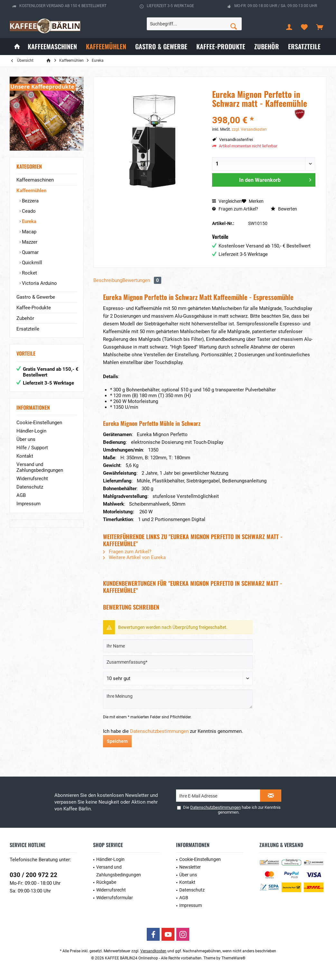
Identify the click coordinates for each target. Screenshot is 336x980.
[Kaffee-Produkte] (221, 47)
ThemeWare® (233, 958)
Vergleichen (227, 201)
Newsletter (190, 867)
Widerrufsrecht (32, 479)
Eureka (28, 221)
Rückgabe (106, 882)
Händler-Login (31, 431)
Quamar (30, 252)
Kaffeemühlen (31, 191)
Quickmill (31, 263)
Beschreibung (108, 280)
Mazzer (29, 242)
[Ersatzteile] (304, 47)
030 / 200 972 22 (33, 875)
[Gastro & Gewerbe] (161, 47)
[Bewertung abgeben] (178, 678)
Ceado (28, 211)
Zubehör (25, 318)
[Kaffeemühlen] (106, 47)
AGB (21, 495)
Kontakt (25, 456)
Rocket (29, 273)
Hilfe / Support (32, 448)
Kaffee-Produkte (34, 308)
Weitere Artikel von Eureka (134, 557)
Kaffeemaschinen (35, 180)
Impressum (28, 504)
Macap (28, 232)
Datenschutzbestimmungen (159, 731)
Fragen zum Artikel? (235, 209)
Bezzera (30, 201)
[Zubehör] (267, 47)
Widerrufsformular (115, 898)
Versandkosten (153, 951)
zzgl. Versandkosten (249, 129)
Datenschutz (30, 487)
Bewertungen (142, 280)
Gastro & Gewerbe (36, 297)
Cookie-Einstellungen (39, 423)
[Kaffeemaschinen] (52, 47)
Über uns (26, 439)
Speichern (117, 741)
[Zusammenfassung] (178, 662)
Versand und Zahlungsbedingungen (40, 467)
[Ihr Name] (178, 646)
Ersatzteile (28, 329)
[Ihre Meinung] (178, 699)
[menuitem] (320, 27)
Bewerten (284, 209)
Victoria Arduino (39, 283)
